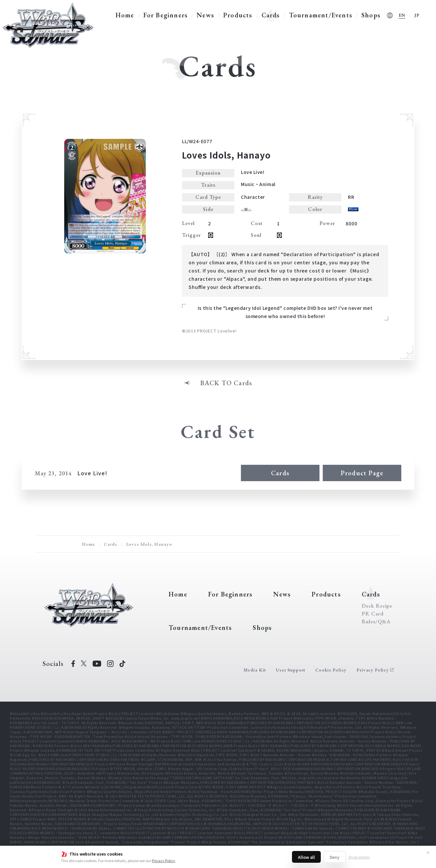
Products (238, 15)
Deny (335, 857)
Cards (271, 15)
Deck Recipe (377, 606)
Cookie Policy (331, 670)
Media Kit (255, 670)
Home (125, 15)
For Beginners (166, 15)
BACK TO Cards (226, 383)
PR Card (373, 614)
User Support (291, 670)
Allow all (306, 857)
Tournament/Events (321, 15)
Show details (359, 857)
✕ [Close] (428, 852)
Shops (371, 15)
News (205, 15)
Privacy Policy (163, 860)
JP (417, 15)
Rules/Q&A (376, 622)
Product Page (362, 473)
